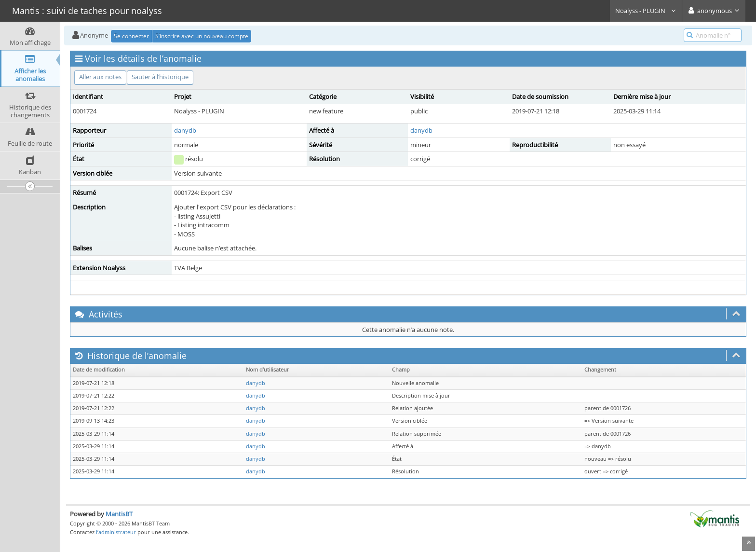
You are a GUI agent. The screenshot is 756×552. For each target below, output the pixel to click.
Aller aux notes (100, 77)
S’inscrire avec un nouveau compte (202, 36)
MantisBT (119, 514)
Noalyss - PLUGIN (646, 11)
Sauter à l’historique (160, 77)
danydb (185, 130)
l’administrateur (116, 532)
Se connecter (131, 36)
